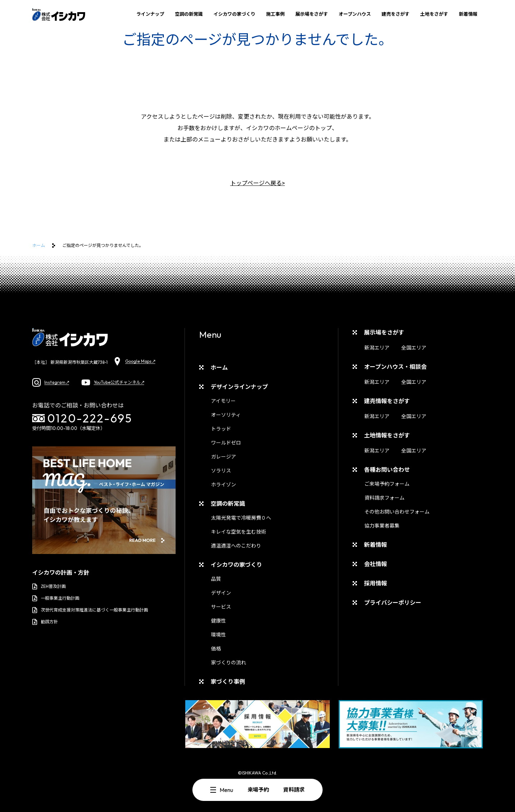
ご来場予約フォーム (387, 484)
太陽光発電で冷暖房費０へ (241, 518)
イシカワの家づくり (234, 14)
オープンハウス (355, 14)
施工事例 (275, 14)
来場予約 (258, 790)
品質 (216, 579)
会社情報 (376, 564)
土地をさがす (434, 14)
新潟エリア (377, 348)
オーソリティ (226, 415)
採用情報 (376, 583)
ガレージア (224, 457)
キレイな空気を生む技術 (239, 532)
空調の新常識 (189, 14)
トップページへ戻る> (258, 183)
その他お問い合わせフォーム (397, 512)
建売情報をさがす (387, 401)
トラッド (221, 429)
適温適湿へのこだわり (236, 546)
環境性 (219, 635)
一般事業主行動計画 (56, 598)
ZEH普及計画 (49, 586)
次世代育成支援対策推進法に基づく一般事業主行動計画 (90, 610)
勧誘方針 (45, 622)
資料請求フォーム (384, 498)
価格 (216, 649)
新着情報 (468, 14)
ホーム (39, 245)
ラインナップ (150, 14)
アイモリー (223, 401)
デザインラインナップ (239, 387)
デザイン (221, 593)
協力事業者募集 (382, 526)
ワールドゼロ (226, 443)
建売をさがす (396, 14)
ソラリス (221, 471)
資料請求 (294, 790)
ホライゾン (224, 485)
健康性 (219, 621)
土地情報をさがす (387, 435)
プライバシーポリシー (393, 603)
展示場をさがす (312, 14)
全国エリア (414, 348)
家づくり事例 (228, 682)
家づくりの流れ (229, 663)
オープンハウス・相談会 (395, 367)
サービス (221, 607)
